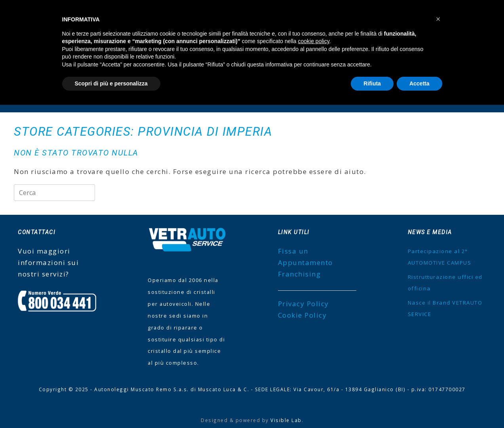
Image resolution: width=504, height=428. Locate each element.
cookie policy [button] (313, 41)
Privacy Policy (303, 304)
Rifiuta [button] (372, 83)
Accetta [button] (419, 83)
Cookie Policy (302, 315)
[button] (438, 19)
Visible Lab (286, 420)
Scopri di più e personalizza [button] (111, 83)
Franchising (300, 274)
